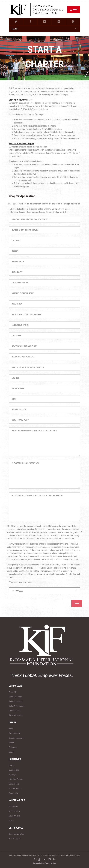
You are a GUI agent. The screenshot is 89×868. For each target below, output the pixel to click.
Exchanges (13, 747)
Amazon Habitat (15, 788)
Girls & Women (14, 733)
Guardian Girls (14, 770)
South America (14, 816)
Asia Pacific (13, 807)
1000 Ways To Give (16, 779)
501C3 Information (16, 715)
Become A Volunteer (17, 834)
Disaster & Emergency (17, 738)
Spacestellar (14, 793)
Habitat (12, 743)
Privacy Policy (39, 863)
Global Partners (15, 711)
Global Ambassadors (17, 706)
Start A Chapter (15, 839)
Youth (11, 729)
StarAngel (13, 775)
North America (14, 811)
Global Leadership (15, 697)
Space (11, 752)
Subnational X (14, 784)
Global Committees (16, 701)
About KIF (13, 692)
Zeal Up (12, 765)
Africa (11, 821)
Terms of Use (51, 863)
